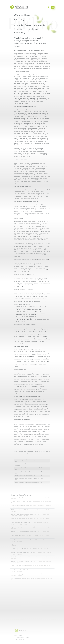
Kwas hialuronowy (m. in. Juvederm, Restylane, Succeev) (30, 29)
